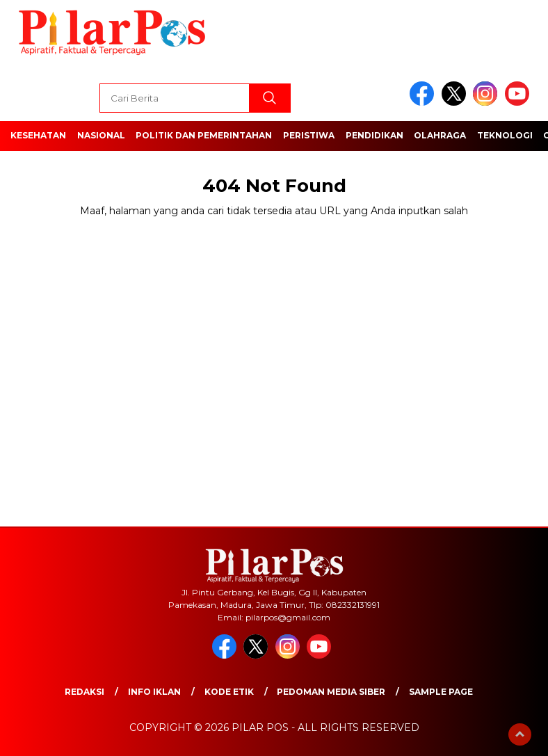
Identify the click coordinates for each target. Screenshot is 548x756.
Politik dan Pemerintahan (204, 135)
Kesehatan (38, 135)
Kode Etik (229, 692)
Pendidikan (374, 135)
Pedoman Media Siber (331, 692)
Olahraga (440, 135)
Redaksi (84, 692)
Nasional (101, 135)
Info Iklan (154, 692)
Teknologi (505, 135)
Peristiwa (309, 135)
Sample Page (441, 692)
